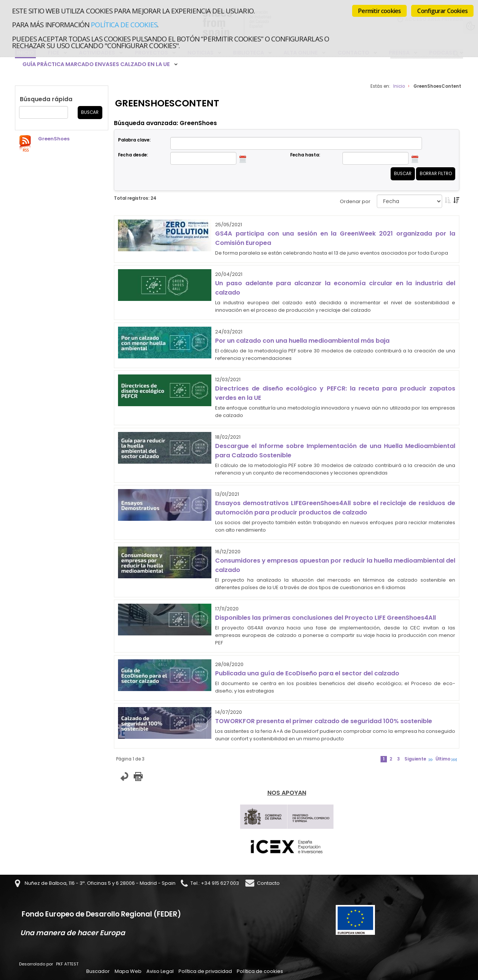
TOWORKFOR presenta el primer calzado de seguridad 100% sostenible (324, 721)
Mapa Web (128, 971)
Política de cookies (124, 24)
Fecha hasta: (305, 155)
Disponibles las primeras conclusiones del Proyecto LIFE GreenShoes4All (325, 618)
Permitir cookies (379, 11)
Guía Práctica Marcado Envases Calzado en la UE (96, 64)
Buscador (98, 971)
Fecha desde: (133, 155)
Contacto (268, 883)
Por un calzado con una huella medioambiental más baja (302, 341)
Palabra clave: (134, 140)
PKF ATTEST (67, 964)
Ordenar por (355, 201)
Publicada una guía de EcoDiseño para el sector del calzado (307, 673)
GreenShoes (54, 139)
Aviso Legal (160, 971)
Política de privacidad (205, 971)
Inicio (399, 86)
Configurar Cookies (442, 11)
